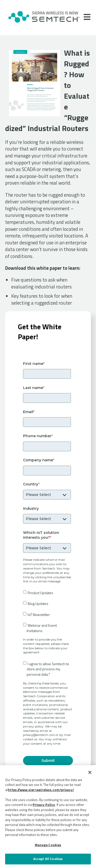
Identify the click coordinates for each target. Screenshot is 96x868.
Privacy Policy (44, 805)
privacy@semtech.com (39, 735)
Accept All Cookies (48, 859)
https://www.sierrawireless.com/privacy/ (41, 790)
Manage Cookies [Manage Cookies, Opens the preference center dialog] (48, 845)
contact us (30, 739)
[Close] (90, 772)
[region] (48, 817)
